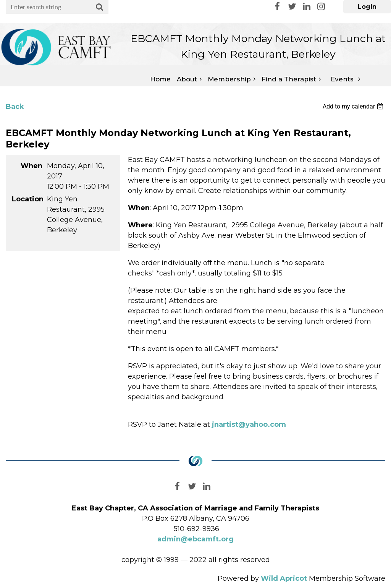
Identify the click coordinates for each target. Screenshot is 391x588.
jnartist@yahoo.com (249, 424)
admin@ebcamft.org (195, 539)
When (32, 166)
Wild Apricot (284, 578)
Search (100, 7)
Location (27, 199)
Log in (367, 7)
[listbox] (354, 106)
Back (15, 107)
